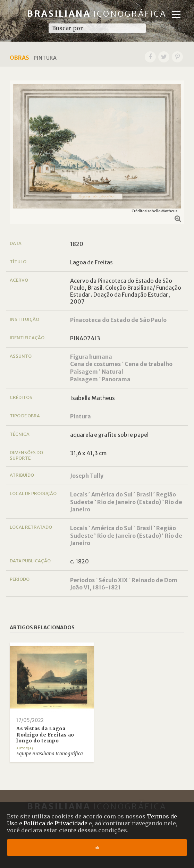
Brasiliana (97, 14)
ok (97, 848)
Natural (112, 372)
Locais (79, 494)
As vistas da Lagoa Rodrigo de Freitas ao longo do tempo (45, 735)
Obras (19, 58)
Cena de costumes (95, 364)
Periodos (82, 580)
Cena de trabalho (149, 364)
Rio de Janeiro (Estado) (129, 502)
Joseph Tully (87, 476)
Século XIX (113, 580)
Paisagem (84, 372)
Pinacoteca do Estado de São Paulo (118, 320)
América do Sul (112, 494)
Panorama (116, 379)
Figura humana (91, 357)
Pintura (81, 416)
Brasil (144, 494)
